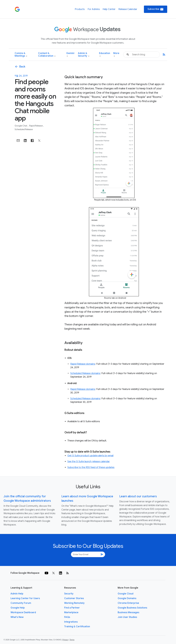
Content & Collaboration (47, 55)
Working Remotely (74, 603)
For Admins (94, 9)
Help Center (109, 9)
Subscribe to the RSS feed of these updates (91, 467)
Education (105, 55)
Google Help (18, 608)
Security (69, 594)
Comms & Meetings (21, 55)
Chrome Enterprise (128, 603)
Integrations (71, 622)
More (116, 55)
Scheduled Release (24, 129)
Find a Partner (72, 608)
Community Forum (21, 603)
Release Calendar (128, 9)
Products (80, 9)
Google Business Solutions (132, 608)
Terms (72, 640)
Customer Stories (74, 598)
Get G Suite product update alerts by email (90, 456)
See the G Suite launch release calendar (89, 462)
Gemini (70, 55)
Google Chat (21, 126)
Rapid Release (36, 126)
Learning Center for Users (25, 598)
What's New (17, 617)
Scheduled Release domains (85, 373)
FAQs (67, 617)
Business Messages (128, 612)
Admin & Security (84, 55)
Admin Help (17, 594)
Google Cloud (126, 594)
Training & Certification (77, 627)
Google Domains (127, 598)
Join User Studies (127, 617)
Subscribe (156, 9)
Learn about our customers (138, 496)
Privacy (65, 640)
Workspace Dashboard (23, 612)
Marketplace (71, 612)
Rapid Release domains (83, 364)
